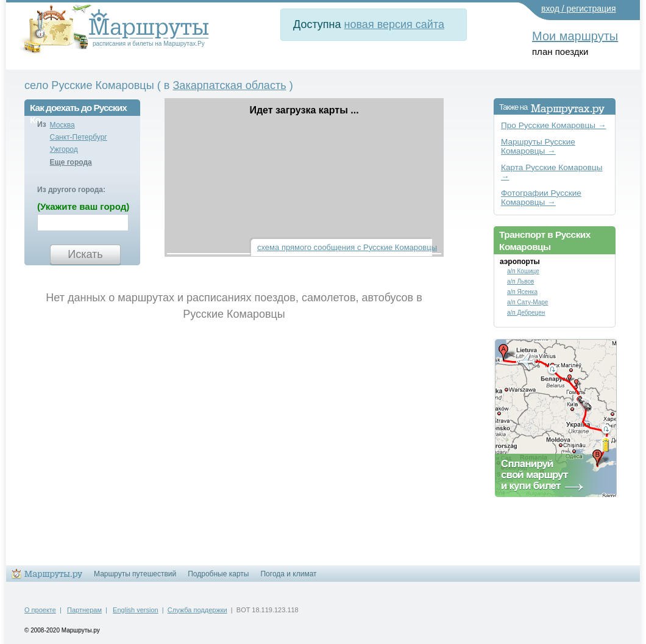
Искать (85, 254)
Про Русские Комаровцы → (554, 125)
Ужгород (64, 149)
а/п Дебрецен (526, 313)
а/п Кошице (523, 271)
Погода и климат (288, 574)
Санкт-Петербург (79, 137)
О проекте (40, 610)
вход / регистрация (579, 9)
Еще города (71, 162)
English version (136, 610)
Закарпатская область (229, 85)
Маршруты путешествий (135, 574)
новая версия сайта (394, 24)
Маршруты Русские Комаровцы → (538, 146)
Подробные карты (218, 574)
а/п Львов (520, 281)
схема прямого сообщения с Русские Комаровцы (347, 247)
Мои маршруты (575, 36)
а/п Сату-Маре (527, 302)
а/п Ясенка (522, 292)
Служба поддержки (197, 610)
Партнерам (84, 610)
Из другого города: (71, 190)
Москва (62, 125)
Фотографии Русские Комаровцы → (541, 198)
